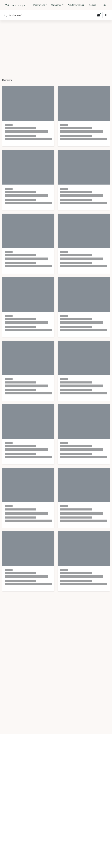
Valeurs (93, 5)
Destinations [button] (39, 5)
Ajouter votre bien (76, 5)
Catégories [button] (57, 5)
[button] (105, 5)
